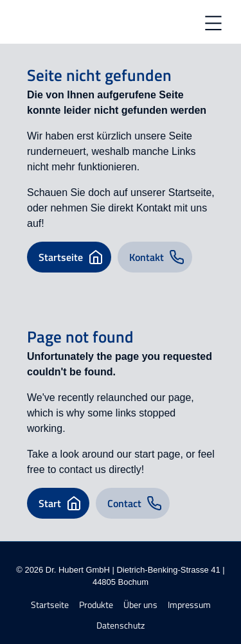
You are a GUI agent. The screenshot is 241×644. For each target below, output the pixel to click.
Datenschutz (121, 626)
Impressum (189, 605)
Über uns (140, 605)
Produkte (96, 605)
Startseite (50, 605)
